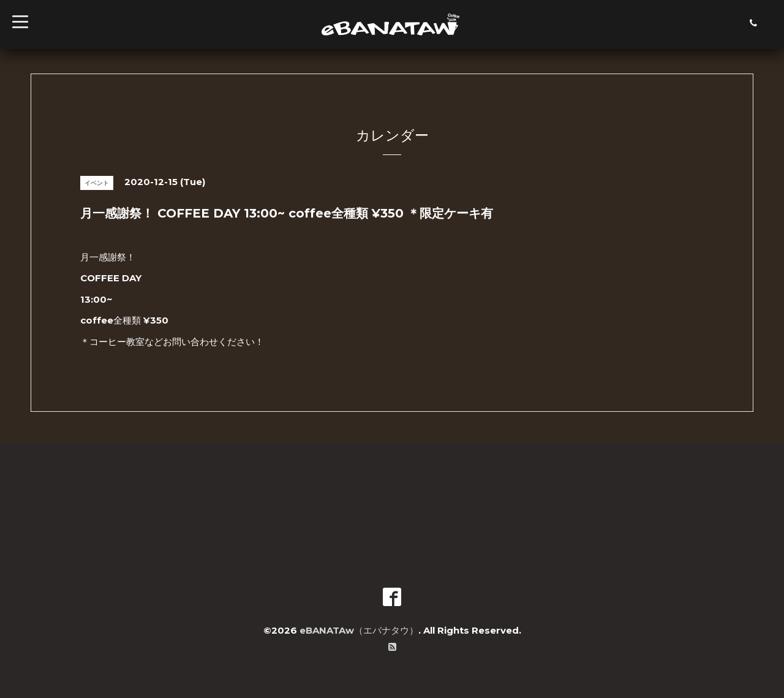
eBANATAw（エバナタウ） (359, 630)
